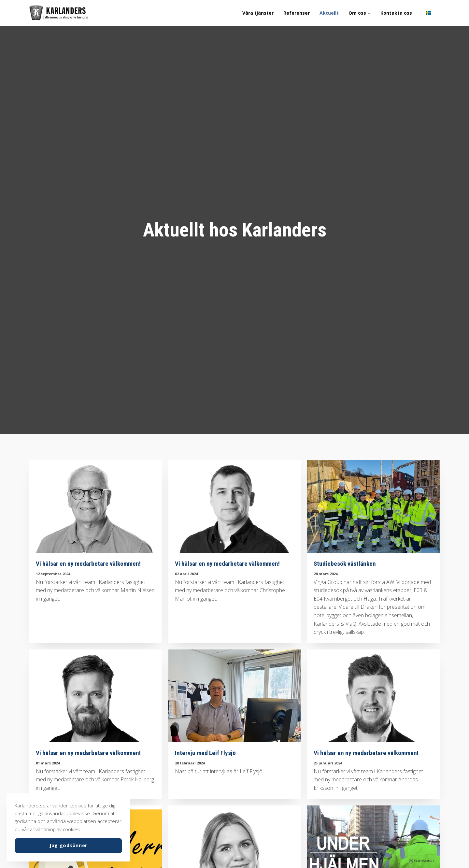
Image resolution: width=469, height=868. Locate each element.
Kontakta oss (396, 13)
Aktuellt (329, 13)
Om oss (360, 13)
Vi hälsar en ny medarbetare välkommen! (88, 564)
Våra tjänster (258, 13)
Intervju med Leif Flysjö (205, 753)
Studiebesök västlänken (345, 564)
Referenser (297, 13)
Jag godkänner (68, 845)
